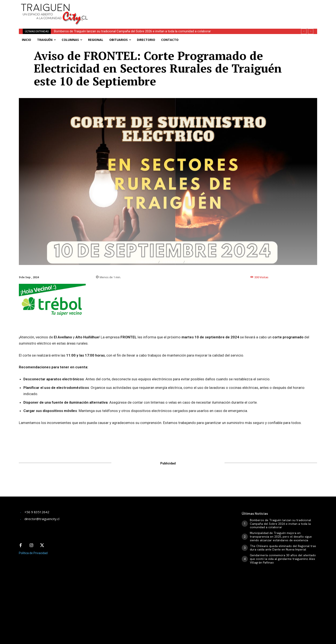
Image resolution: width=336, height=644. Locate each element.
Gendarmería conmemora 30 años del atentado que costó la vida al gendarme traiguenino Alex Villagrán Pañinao (283, 559)
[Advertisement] (200, 10)
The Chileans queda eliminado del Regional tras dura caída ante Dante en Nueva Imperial (283, 548)
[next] (311, 31)
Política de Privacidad (33, 553)
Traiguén (145, 262)
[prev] (304, 31)
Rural (194, 262)
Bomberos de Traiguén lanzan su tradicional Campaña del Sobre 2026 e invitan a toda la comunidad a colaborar (132, 31)
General (172, 262)
